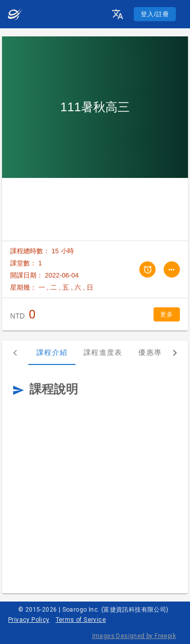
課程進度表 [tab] (103, 352)
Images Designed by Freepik (134, 636)
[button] (118, 14)
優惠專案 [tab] (154, 352)
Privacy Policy (29, 620)
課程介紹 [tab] (52, 352)
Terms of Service (81, 620)
